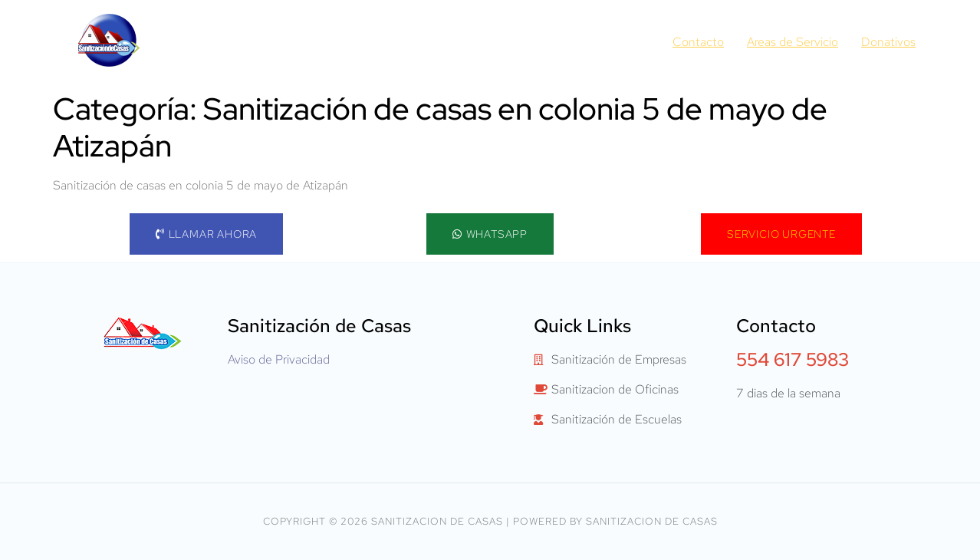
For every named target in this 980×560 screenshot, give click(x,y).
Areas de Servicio (793, 42)
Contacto (698, 42)
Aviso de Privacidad (279, 359)
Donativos (888, 42)
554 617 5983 (793, 359)
